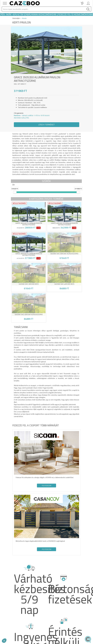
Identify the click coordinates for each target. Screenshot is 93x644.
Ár (13, 185)
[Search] (43, 9)
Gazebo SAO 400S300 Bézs (64, 284)
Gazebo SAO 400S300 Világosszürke (29, 315)
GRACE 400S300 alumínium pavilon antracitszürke (64, 224)
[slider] (15, 192)
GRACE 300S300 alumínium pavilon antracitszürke (29, 224)
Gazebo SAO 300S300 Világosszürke (64, 254)
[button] (16, 50)
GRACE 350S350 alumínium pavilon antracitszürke (29, 254)
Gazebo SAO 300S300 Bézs (29, 284)
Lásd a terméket (46, 125)
